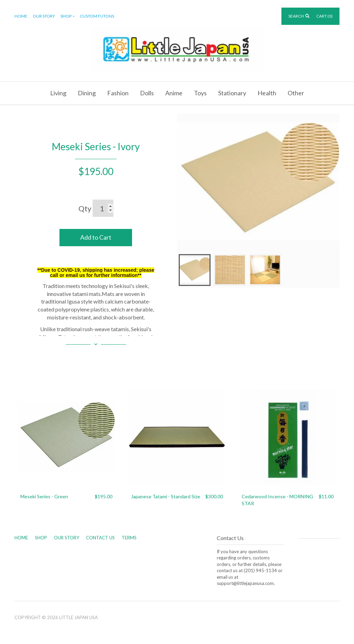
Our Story (44, 16)
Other (296, 93)
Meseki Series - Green (44, 496)
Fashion (118, 93)
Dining (87, 93)
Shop (68, 16)
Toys (200, 93)
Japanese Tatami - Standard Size (166, 496)
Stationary (232, 93)
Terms (129, 538)
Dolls (147, 93)
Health (267, 93)
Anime (174, 93)
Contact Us (100, 538)
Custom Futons (97, 16)
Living (58, 93)
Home (21, 16)
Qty (85, 208)
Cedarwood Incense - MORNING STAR (277, 500)
